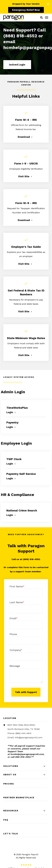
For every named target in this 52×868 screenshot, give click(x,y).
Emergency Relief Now (26, 10)
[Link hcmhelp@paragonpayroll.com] (27, 754)
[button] (41, 18)
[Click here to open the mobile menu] (47, 18)
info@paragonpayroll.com (29, 737)
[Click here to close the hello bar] (48, 4)
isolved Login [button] (17, 65)
